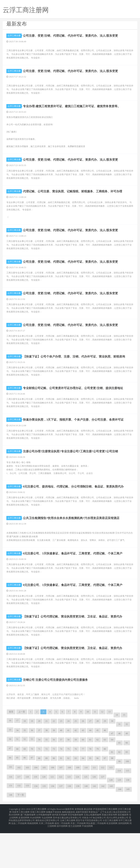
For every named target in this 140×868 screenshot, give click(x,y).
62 (98, 779)
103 (27, 807)
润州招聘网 (123, 859)
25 (76, 760)
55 (46, 779)
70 (32, 788)
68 (17, 788)
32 (127, 764)
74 (61, 788)
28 (98, 760)
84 (10, 797)
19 (32, 760)
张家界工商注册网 (21, 850)
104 (36, 807)
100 (127, 801)
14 (117, 754)
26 (83, 760)
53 (32, 778)
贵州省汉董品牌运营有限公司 (67, 855)
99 (119, 801)
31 (119, 764)
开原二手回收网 (78, 859)
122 (61, 816)
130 (128, 819)
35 (25, 770)
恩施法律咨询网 (109, 853)
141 (94, 826)
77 (83, 788)
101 (11, 806)
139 (78, 826)
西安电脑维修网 (75, 853)
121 (52, 816)
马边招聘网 (47, 855)
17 (17, 760)
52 (25, 778)
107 (61, 807)
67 (10, 788)
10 (88, 751)
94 (83, 798)
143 (111, 826)
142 (103, 826)
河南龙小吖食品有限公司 (94, 855)
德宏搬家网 (123, 853)
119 (36, 816)
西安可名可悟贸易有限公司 (89, 857)
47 (112, 773)
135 (44, 826)
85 (17, 797)
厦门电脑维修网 (28, 853)
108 (69, 807)
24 (68, 760)
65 (119, 782)
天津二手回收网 (46, 859)
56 (54, 779)
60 (83, 779)
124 (77, 816)
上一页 (22, 751)
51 (17, 778)
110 (86, 807)
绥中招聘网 (62, 861)
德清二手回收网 (62, 859)
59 (76, 779)
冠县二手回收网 (19, 859)
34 (17, 770)
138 (69, 826)
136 (52, 826)
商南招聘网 (33, 859)
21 (46, 760)
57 (61, 779)
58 (68, 779)
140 (86, 826)
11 (95, 751)
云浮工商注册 (15, 36)
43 (83, 770)
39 (54, 770)
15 (124, 754)
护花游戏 (98, 848)
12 (102, 751)
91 (61, 798)
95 (90, 798)
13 (110, 751)
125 (86, 816)
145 (128, 829)
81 (112, 791)
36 (32, 770)
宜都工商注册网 (38, 850)
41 (68, 770)
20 (39, 760)
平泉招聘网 (87, 861)
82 (119, 791)
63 (105, 779)
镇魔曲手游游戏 (54, 850)
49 (127, 773)
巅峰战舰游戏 (68, 850)
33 (10, 769)
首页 (11, 751)
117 (19, 816)
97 (105, 798)
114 (119, 810)
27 (90, 760)
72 (46, 788)
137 (61, 826)
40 (61, 770)
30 (112, 760)
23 (61, 760)
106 (52, 807)
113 (111, 807)
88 (39, 798)
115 (127, 810)
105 (44, 807)
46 (105, 770)
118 (27, 816)
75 (68, 788)
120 (44, 816)
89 (46, 798)
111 (94, 807)
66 (127, 782)
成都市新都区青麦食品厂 (87, 850)
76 (76, 788)
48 (119, 773)
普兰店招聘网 (75, 861)
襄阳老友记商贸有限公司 (47, 857)
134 (36, 826)
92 (68, 798)
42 (76, 770)
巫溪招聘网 (24, 855)
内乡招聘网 (35, 855)
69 (25, 788)
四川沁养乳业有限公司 (117, 855)
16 (10, 760)
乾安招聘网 (112, 859)
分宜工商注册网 (110, 857)
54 (39, 779)
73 (54, 788)
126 (94, 816)
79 (98, 788)
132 (19, 825)
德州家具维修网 (60, 853)
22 (54, 760)
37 (39, 770)
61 (90, 779)
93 (76, 798)
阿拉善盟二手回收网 (96, 859)
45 (98, 770)
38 (46, 770)
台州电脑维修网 (44, 853)
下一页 (21, 834)
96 (98, 798)
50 (10, 778)
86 (25, 797)
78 (90, 788)
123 (69, 816)
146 (11, 834)
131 (11, 825)
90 (54, 798)
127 (102, 816)
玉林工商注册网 (68, 857)
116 (11, 816)
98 (112, 798)
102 (19, 807)
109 (78, 807)
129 (119, 819)
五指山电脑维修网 (92, 853)
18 (25, 760)
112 (103, 807)
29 (105, 760)
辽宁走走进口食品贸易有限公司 (115, 850)
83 (127, 791)
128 (111, 819)
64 (112, 779)
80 (105, 788)
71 (39, 788)
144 (120, 829)
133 (27, 825)
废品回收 (88, 848)
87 (32, 797)
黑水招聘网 (14, 853)
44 (90, 770)
